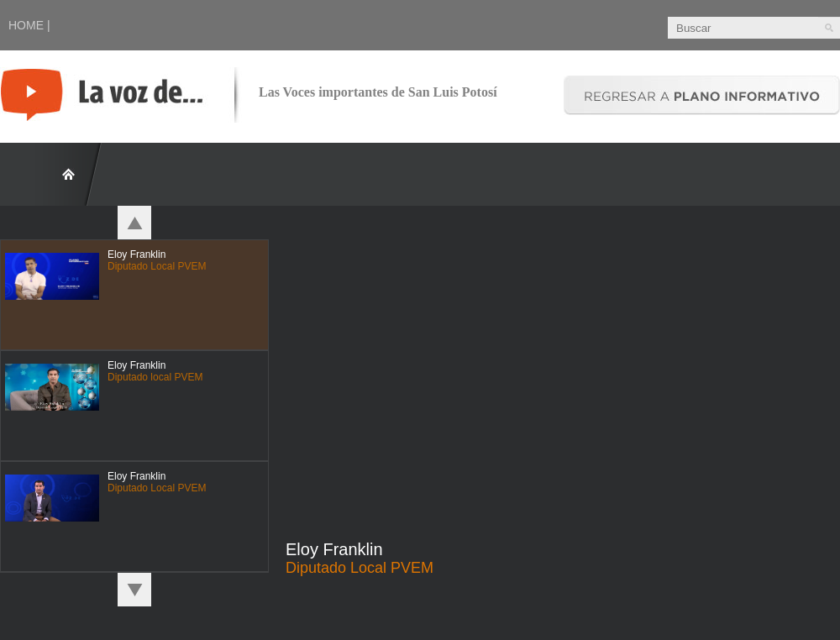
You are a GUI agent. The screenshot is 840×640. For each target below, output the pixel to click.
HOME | (29, 25)
